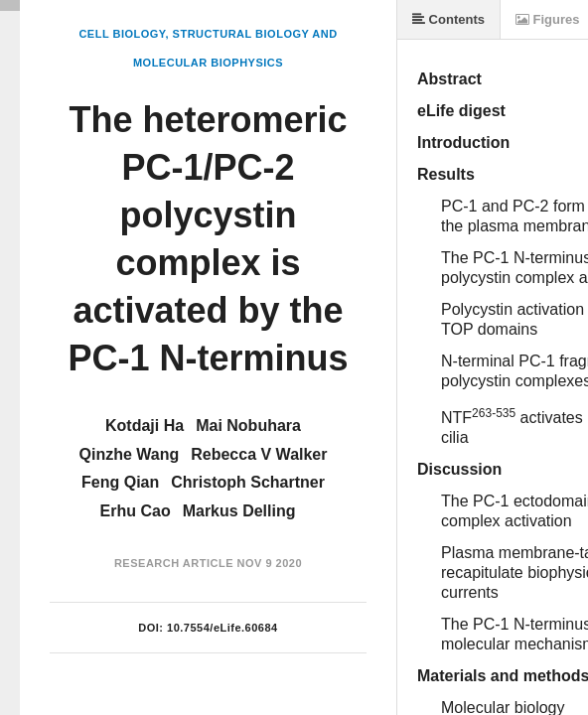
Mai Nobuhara (248, 426)
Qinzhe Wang (130, 454)
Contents (448, 19)
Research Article (174, 563)
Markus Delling (239, 511)
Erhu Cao (136, 511)
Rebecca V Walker (259, 454)
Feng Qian (120, 482)
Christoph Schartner (248, 482)
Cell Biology (122, 34)
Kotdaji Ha (145, 426)
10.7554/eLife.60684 (222, 628)
